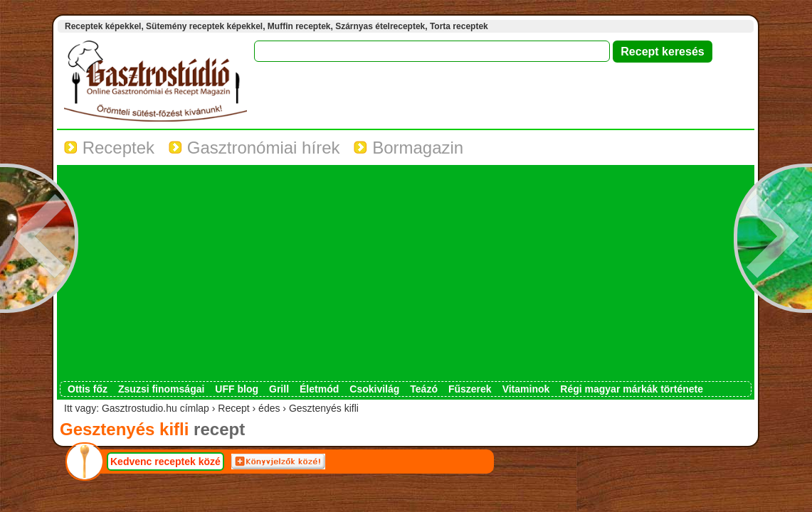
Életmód (319, 389)
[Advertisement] (406, 274)
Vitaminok (526, 389)
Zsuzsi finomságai (161, 389)
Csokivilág (374, 389)
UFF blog (237, 389)
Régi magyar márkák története (632, 389)
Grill (279, 389)
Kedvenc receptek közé (165, 462)
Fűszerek (470, 389)
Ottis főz (88, 389)
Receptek (109, 148)
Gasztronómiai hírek (254, 148)
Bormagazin (408, 148)
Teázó (424, 389)
